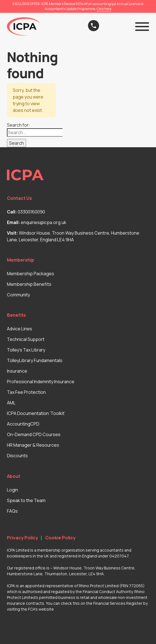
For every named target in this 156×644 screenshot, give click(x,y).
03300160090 (31, 212)
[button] (142, 27)
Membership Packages (31, 274)
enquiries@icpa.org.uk (44, 222)
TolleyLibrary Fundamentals (35, 360)
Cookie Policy (60, 538)
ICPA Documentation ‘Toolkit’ (36, 413)
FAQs (12, 511)
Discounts (17, 456)
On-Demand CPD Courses (34, 434)
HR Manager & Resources (33, 445)
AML (11, 403)
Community (18, 295)
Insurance (17, 371)
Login (12, 490)
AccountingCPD (23, 424)
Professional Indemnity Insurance (41, 382)
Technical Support (26, 339)
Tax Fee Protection (26, 392)
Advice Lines (20, 329)
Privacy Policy (22, 538)
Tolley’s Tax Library (26, 350)
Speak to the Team (26, 500)
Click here (104, 9)
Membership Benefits (29, 284)
